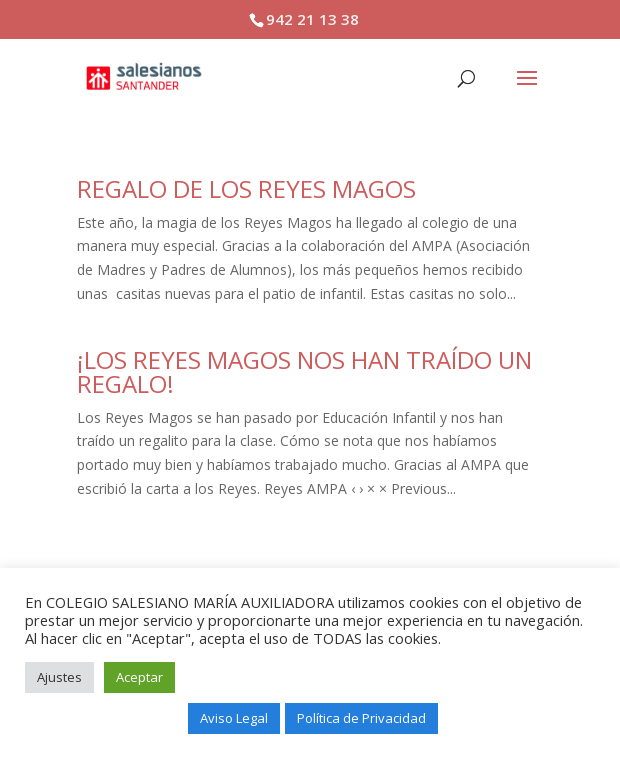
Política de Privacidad (361, 718)
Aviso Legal (234, 718)
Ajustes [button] (59, 677)
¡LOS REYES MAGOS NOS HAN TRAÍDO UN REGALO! (304, 371)
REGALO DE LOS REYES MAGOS (246, 188)
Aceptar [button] (139, 677)
